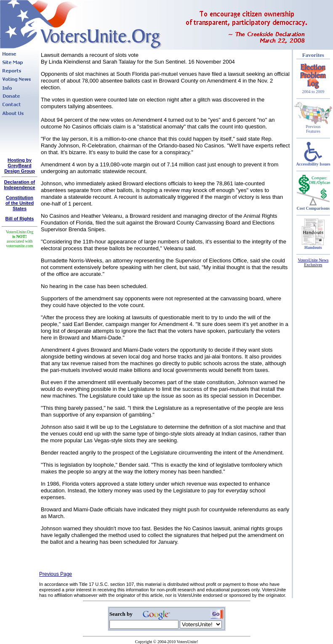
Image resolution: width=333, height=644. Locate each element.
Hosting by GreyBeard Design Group (20, 166)
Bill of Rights (20, 219)
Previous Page (56, 574)
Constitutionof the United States (20, 203)
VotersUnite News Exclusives (313, 262)
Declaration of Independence (20, 185)
